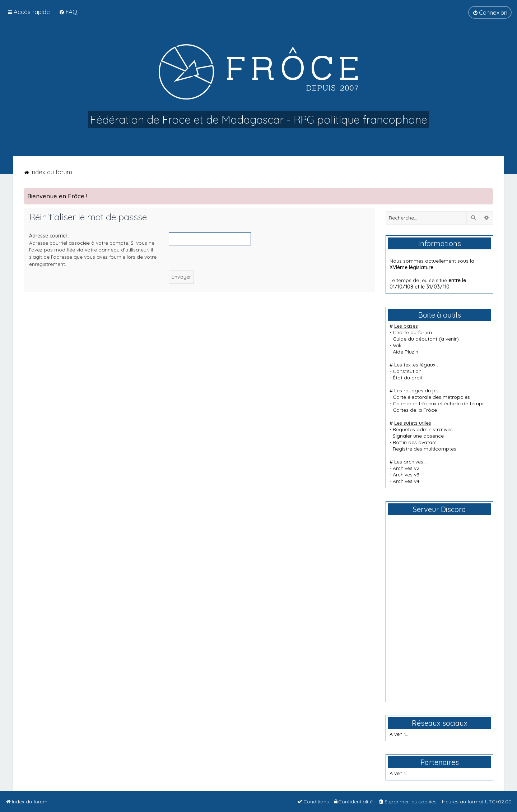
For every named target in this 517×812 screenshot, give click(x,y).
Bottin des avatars (415, 442)
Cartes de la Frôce (415, 410)
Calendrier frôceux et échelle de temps (439, 403)
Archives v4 (406, 481)
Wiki (398, 345)
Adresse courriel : (49, 236)
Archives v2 (406, 468)
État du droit (408, 378)
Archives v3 (406, 475)
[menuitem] (68, 12)
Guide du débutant (415, 339)
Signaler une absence (418, 436)
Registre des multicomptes (425, 449)
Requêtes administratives (423, 429)
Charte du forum (412, 332)
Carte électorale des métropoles (431, 397)
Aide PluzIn (406, 352)
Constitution (407, 371)
